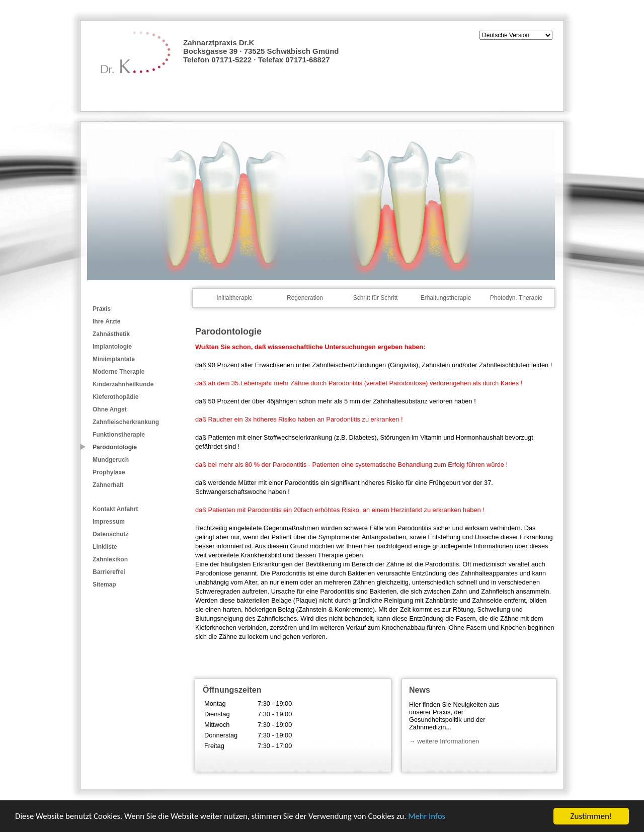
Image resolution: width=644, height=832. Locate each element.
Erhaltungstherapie (446, 298)
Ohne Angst (110, 409)
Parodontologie (115, 447)
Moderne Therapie (118, 372)
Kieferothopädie (115, 397)
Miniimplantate (114, 359)
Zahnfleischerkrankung (126, 422)
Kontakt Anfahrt (115, 509)
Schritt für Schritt (376, 298)
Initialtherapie (234, 298)
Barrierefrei (109, 572)
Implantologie (112, 347)
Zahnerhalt (108, 485)
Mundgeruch (111, 460)
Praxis (102, 309)
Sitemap (104, 585)
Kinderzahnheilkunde (123, 384)
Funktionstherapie (119, 435)
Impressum (109, 522)
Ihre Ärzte (106, 321)
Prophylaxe (109, 472)
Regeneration (305, 298)
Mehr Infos (434, 818)
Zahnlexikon (110, 559)
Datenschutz (110, 534)
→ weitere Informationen (444, 741)
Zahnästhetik (111, 334)
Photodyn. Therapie (516, 298)
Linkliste (105, 547)
